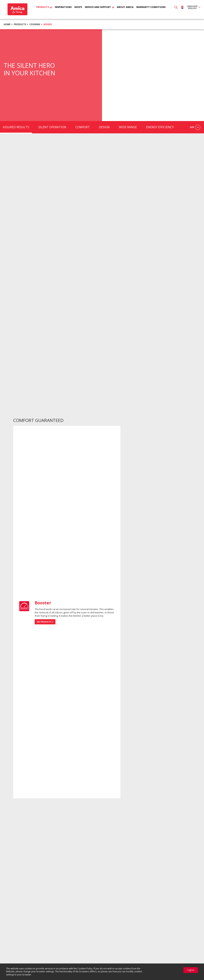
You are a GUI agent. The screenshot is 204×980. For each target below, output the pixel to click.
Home (7, 24)
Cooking (35, 24)
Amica (17, 9)
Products (20, 24)
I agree (191, 970)
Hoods (48, 24)
